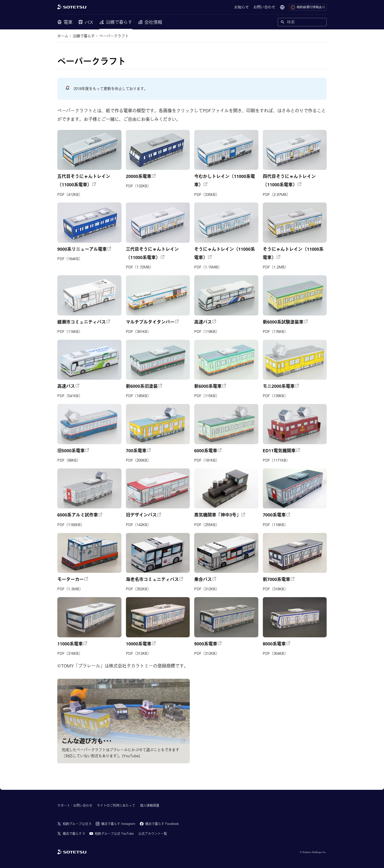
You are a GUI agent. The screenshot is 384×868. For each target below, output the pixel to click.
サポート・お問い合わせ (75, 805)
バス (86, 22)
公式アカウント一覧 (153, 834)
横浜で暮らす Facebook (162, 824)
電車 (65, 22)
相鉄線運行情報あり (308, 7)
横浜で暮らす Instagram (118, 824)
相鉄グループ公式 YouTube (114, 834)
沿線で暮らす (116, 22)
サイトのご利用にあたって (116, 805)
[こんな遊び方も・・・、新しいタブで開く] (124, 721)
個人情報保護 (150, 805)
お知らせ (241, 7)
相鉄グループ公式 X (77, 824)
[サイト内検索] (306, 22)
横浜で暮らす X (74, 834)
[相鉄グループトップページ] (72, 852)
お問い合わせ (264, 7)
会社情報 (150, 22)
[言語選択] (282, 7)
